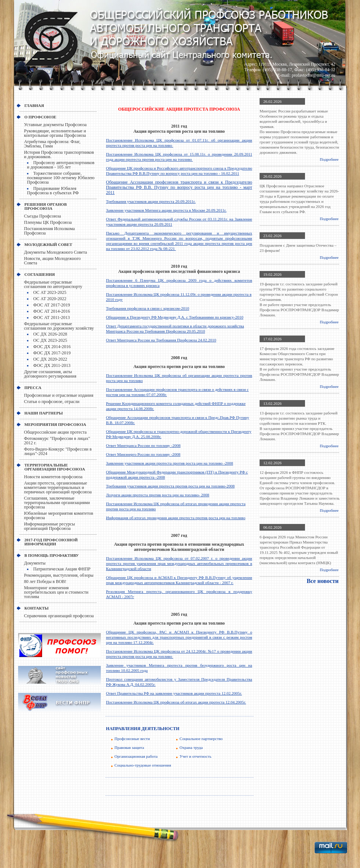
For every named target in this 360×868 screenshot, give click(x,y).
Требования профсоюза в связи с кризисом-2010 (148, 308)
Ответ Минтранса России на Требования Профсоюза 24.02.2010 (161, 340)
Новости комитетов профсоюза (53, 477)
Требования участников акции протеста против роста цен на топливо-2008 (170, 486)
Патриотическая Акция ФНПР (62, 569)
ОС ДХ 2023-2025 (50, 340)
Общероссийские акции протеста (55, 432)
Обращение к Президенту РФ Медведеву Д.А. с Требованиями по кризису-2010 (175, 317)
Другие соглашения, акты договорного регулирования (50, 374)
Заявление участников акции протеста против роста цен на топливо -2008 (169, 463)
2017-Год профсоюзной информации (51, 542)
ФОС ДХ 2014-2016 (52, 347)
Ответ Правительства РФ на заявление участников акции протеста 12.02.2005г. (174, 693)
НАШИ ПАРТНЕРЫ (44, 413)
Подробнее (329, 159)
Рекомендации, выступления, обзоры (59, 575)
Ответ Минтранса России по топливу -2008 (143, 445)
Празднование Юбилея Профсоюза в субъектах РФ (53, 191)
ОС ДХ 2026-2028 (50, 334)
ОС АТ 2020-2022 (50, 299)
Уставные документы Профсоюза (55, 125)
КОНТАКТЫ (37, 608)
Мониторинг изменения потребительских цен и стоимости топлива (56, 592)
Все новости (323, 581)
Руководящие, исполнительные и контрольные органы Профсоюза (55, 133)
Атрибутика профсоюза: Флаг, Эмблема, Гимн (52, 144)
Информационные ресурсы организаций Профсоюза (49, 526)
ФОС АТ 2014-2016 (52, 311)
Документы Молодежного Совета (56, 252)
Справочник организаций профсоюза (59, 616)
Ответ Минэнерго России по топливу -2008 (143, 454)
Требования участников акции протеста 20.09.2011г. (151, 201)
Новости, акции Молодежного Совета (52, 261)
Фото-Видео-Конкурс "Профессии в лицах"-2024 (58, 451)
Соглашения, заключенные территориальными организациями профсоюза (57, 503)
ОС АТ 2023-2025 (50, 292)
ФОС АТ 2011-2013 (52, 317)
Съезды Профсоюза (42, 216)
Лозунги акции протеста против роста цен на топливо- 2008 (158, 495)
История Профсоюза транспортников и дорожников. (59, 154)
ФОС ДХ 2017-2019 (52, 353)
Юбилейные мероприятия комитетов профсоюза (59, 515)
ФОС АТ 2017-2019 (52, 305)
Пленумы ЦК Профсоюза (48, 222)
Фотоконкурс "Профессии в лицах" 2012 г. (57, 441)
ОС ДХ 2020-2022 (50, 359)
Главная (34, 105)
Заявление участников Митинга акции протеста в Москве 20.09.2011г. (166, 210)
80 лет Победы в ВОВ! (45, 581)
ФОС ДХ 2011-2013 (52, 365)
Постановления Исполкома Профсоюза (49, 231)
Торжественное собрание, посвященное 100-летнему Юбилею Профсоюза (61, 178)
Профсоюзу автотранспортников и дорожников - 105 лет (61, 165)
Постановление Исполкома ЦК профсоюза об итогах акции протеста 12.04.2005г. (176, 702)
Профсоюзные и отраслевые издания (59, 395)
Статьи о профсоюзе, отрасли (52, 402)
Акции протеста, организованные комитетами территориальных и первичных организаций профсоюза (58, 487)
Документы (35, 563)
